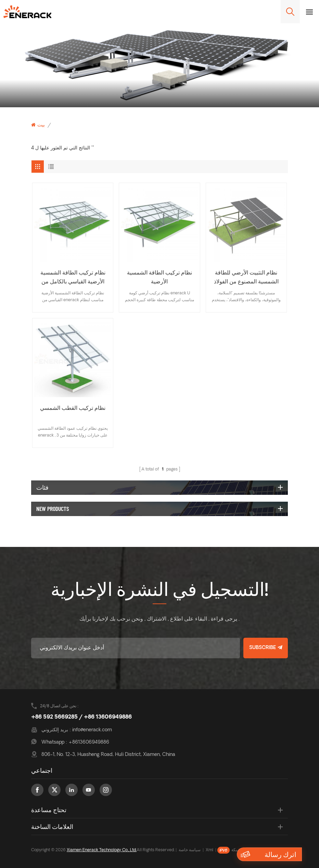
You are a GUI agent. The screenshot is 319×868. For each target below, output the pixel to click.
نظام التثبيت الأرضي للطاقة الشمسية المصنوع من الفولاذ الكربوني (246, 278)
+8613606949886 (89, 742)
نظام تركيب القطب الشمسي (73, 408)
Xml (209, 850)
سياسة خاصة (190, 850)
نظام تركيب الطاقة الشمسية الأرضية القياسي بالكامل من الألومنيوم (73, 278)
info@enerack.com (92, 730)
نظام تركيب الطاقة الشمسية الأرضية (159, 278)
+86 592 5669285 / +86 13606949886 (81, 717)
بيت (38, 125)
